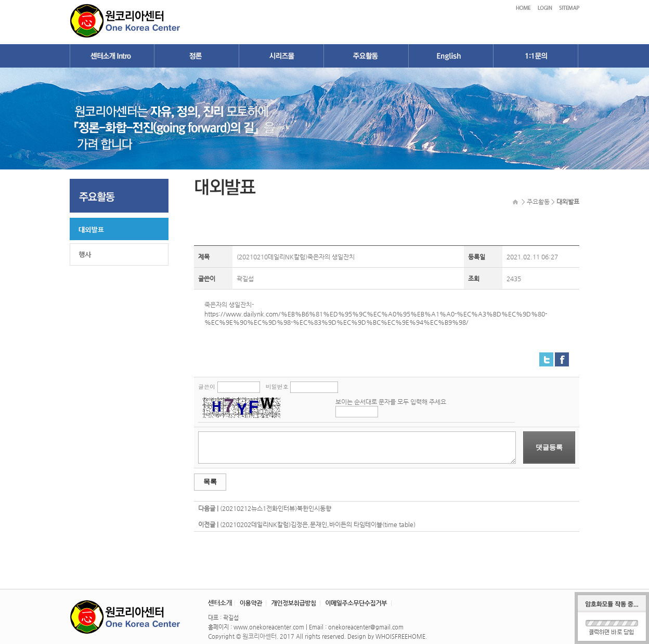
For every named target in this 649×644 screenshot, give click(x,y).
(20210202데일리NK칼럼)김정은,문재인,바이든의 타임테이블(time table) (318, 524)
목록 (210, 482)
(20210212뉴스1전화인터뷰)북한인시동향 (276, 508)
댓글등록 (549, 447)
